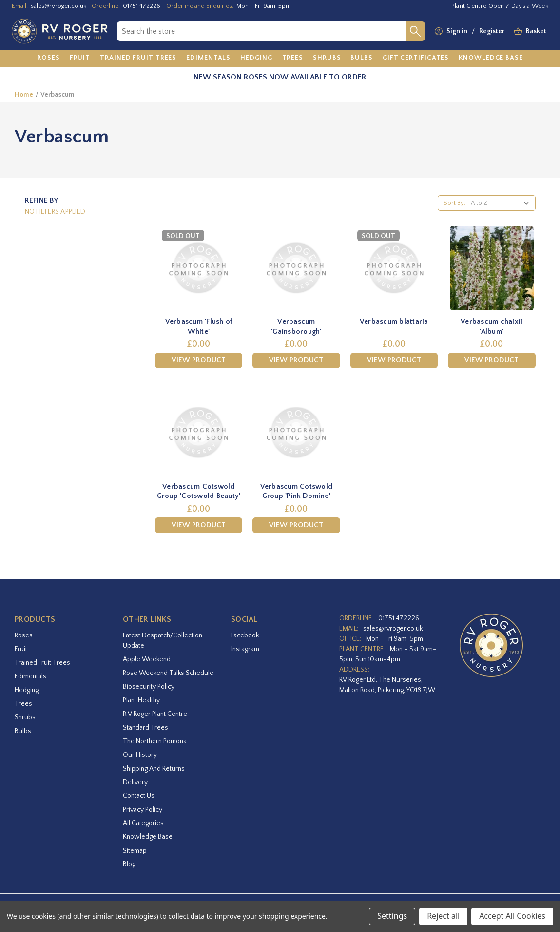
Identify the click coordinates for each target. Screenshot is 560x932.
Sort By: (454, 203)
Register (492, 31)
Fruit (21, 649)
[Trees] (293, 59)
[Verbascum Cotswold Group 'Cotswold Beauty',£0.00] (199, 432)
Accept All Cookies (512, 916)
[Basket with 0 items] (536, 31)
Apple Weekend (147, 659)
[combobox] (262, 31)
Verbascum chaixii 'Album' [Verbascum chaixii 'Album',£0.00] (492, 327)
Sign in (457, 31)
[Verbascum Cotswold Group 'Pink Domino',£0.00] (296, 432)
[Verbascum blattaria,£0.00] (394, 268)
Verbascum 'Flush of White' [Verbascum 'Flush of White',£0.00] (199, 327)
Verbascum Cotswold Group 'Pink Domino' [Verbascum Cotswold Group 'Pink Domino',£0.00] (297, 491)
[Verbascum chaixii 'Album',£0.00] (492, 268)
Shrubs (25, 717)
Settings (392, 916)
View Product (199, 360)
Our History (140, 755)
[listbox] (502, 203)
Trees (23, 704)
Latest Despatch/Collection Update (163, 641)
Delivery (135, 782)
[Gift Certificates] (416, 59)
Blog (129, 864)
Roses (24, 635)
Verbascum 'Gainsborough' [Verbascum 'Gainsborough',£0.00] (296, 327)
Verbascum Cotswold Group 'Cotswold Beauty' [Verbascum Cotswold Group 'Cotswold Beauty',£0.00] (199, 491)
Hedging (27, 690)
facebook (245, 635)
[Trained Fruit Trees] (138, 59)
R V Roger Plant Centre (155, 714)
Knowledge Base (148, 837)
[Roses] (48, 59)
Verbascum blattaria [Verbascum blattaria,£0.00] (394, 322)
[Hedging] (256, 59)
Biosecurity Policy (149, 687)
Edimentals (30, 676)
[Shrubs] (327, 59)
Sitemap (135, 851)
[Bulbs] (362, 59)
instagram (245, 649)
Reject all (443, 916)
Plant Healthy (141, 700)
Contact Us (139, 796)
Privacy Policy (143, 810)
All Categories (143, 823)
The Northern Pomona (155, 741)
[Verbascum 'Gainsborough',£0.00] (296, 268)
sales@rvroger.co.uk (58, 6)
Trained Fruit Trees (42, 663)
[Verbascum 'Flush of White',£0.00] (199, 268)
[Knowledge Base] (491, 59)
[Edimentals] (208, 59)
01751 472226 (142, 6)
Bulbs (23, 731)
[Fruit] (80, 59)
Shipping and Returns (154, 769)
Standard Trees (145, 728)
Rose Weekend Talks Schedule (168, 673)
